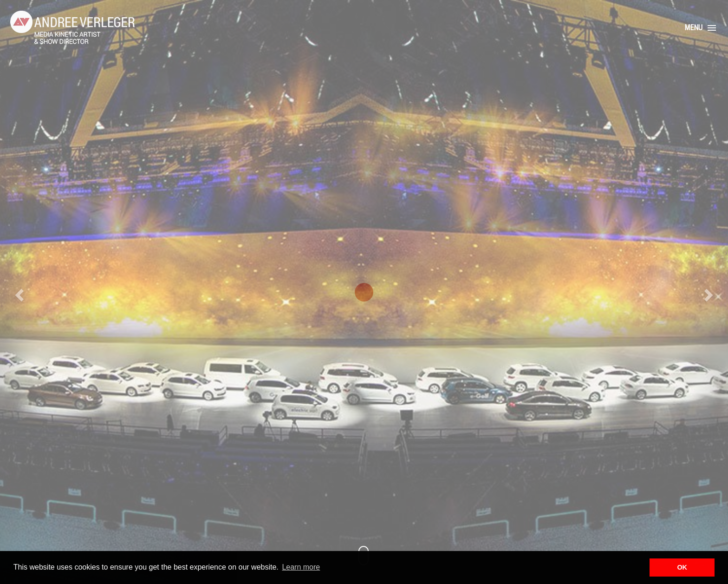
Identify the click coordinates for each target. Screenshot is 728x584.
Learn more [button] (301, 567)
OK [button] (682, 567)
